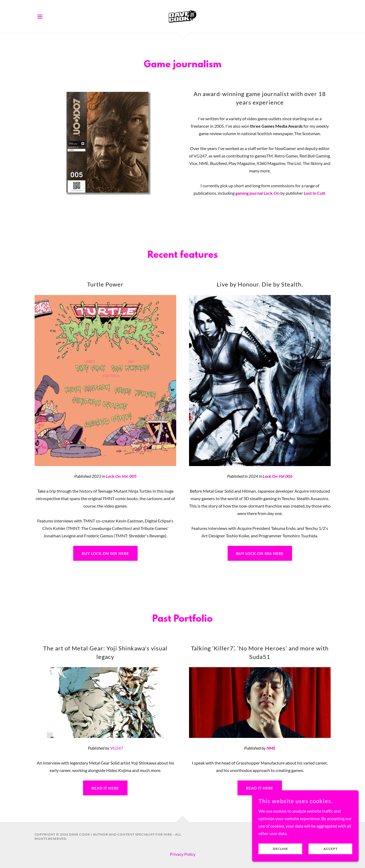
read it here (105, 788)
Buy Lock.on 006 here (260, 553)
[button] (40, 16)
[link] (182, 16)
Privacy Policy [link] (183, 854)
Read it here (260, 788)
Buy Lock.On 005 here (105, 553)
